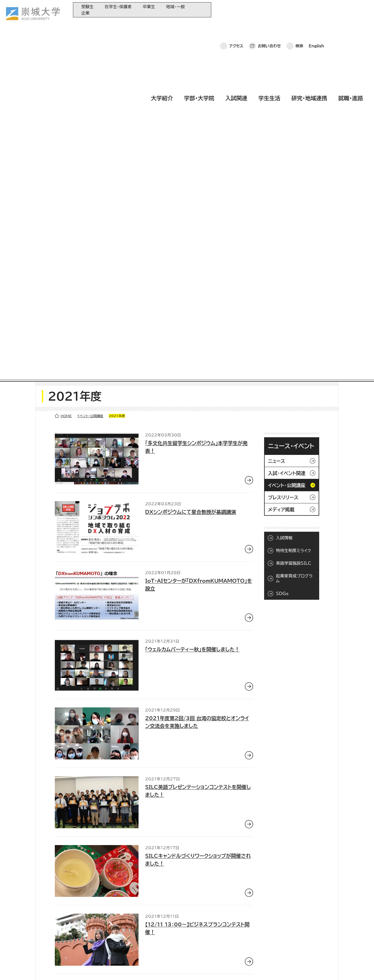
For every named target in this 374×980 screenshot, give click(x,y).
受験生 (87, 7)
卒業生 (149, 7)
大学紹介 (162, 26)
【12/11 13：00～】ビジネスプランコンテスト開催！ (197, 582)
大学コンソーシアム (142, 936)
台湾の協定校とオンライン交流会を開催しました (198, 716)
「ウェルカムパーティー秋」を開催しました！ (192, 303)
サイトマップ (129, 968)
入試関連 (236, 26)
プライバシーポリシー (47, 968)
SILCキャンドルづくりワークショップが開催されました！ (198, 513)
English (316, 10)
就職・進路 (351, 26)
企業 (85, 13)
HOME (66, 69)
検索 (299, 10)
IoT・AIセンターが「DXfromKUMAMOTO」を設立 (199, 238)
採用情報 (156, 968)
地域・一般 (175, 7)
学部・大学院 (199, 26)
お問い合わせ (269, 10)
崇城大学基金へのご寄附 (146, 927)
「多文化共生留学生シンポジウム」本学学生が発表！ (196, 101)
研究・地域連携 (309, 26)
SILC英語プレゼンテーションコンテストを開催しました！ (198, 444)
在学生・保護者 (118, 7)
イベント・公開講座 (90, 69)
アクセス (236, 10)
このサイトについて (92, 968)
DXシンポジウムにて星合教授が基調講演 (191, 165)
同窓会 (132, 909)
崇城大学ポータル (39, 931)
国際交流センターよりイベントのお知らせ (190, 647)
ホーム (14, 968)
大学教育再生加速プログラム (150, 918)
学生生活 (269, 26)
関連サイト (135, 954)
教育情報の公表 (139, 945)
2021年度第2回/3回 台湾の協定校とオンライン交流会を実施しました (197, 376)
